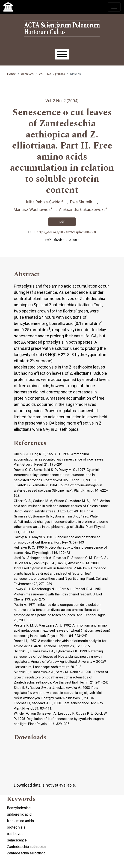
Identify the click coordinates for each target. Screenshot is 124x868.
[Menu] (62, 54)
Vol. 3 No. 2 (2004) (52, 74)
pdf (62, 222)
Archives (27, 74)
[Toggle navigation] (114, 7)
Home (12, 74)
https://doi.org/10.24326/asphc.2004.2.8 (66, 232)
